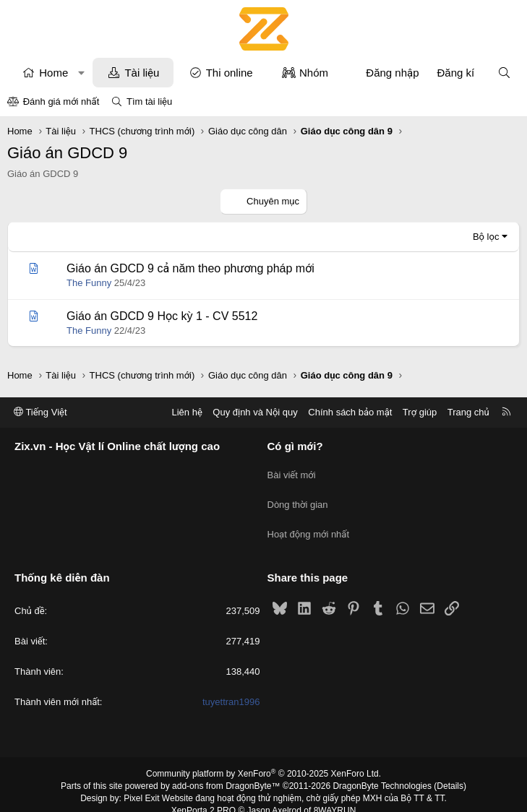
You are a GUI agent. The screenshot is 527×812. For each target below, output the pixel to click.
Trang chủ (468, 412)
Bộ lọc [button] (486, 237)
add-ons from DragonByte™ (226, 771)
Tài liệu (142, 73)
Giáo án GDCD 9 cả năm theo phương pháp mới (190, 268)
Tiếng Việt (40, 412)
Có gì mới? (295, 447)
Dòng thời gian (298, 497)
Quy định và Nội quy (255, 412)
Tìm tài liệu (149, 101)
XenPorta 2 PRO (203, 795)
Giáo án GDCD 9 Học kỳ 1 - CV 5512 (162, 316)
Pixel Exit (141, 782)
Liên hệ (187, 412)
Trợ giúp (420, 412)
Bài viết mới (292, 471)
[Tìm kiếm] (504, 73)
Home (53, 73)
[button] (81, 73)
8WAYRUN (335, 795)
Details (450, 771)
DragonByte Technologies (382, 771)
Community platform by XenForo (263, 759)
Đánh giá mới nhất (61, 101)
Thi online (230, 73)
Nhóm (314, 73)
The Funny (89, 283)
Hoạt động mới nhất (309, 523)
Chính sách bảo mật (350, 412)
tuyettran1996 (231, 687)
